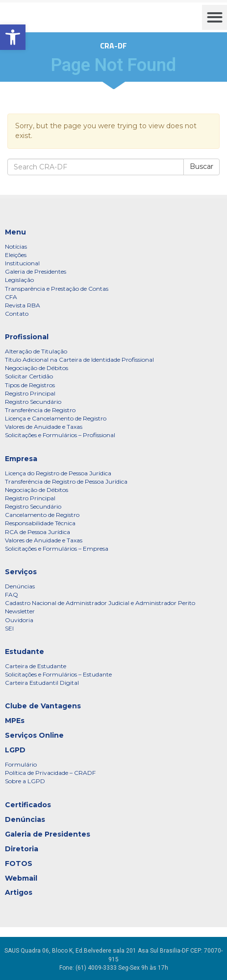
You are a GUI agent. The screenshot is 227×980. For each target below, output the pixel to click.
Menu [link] (15, 232)
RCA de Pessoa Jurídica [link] (38, 532)
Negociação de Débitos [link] (37, 368)
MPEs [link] (15, 721)
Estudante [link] (25, 652)
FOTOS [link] (19, 863)
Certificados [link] (28, 805)
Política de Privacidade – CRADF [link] (50, 773)
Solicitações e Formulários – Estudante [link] (58, 674)
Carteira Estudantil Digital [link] (42, 683)
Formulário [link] (21, 764)
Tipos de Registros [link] (30, 385)
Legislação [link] (19, 280)
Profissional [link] (27, 337)
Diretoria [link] (22, 849)
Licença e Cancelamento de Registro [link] (56, 418)
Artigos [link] (19, 892)
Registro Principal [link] (30, 393)
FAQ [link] (12, 595)
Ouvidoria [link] (19, 620)
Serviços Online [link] (34, 735)
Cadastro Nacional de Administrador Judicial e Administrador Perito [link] (100, 603)
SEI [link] (9, 628)
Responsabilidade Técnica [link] (40, 523)
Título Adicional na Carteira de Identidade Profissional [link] (79, 360)
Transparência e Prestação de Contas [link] (57, 289)
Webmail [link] (21, 878)
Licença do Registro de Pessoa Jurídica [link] (58, 473)
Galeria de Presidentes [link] (36, 271)
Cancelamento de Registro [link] (42, 515)
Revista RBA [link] (23, 305)
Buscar (202, 166)
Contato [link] (17, 314)
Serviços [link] (21, 572)
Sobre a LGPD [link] (25, 781)
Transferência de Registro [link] (40, 410)
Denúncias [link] (20, 586)
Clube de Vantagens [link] (43, 706)
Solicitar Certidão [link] (29, 376)
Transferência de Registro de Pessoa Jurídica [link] (66, 481)
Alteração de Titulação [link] (36, 351)
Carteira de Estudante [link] (36, 666)
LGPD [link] (15, 750)
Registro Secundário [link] (33, 402)
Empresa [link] (21, 459)
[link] (13, 37)
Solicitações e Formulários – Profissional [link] (60, 435)
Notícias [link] (16, 246)
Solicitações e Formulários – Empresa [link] (57, 548)
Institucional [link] (22, 263)
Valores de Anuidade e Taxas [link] (44, 427)
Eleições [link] (16, 255)
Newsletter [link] (20, 611)
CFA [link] (11, 297)
